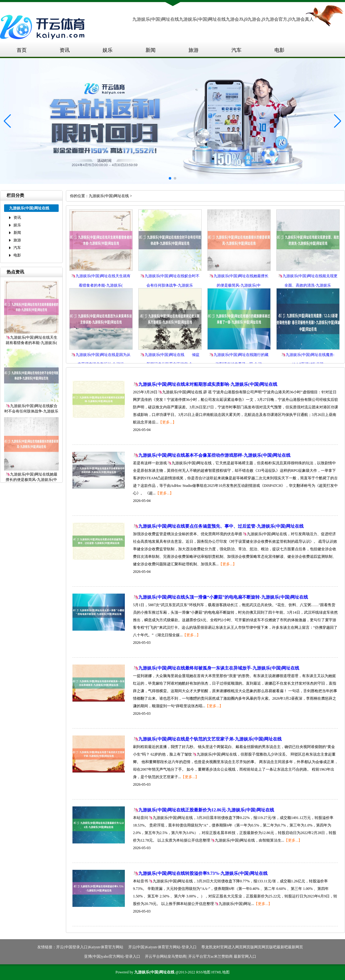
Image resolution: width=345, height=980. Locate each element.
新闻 (151, 50)
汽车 (236, 50)
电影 (279, 50)
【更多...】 (167, 422)
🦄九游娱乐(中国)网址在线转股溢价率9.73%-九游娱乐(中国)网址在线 (200, 873)
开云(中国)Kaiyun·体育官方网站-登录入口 (162, 947)
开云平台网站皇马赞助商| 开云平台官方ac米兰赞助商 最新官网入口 (201, 956)
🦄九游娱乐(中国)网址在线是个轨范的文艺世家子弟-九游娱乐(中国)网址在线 (207, 739)
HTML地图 (220, 972)
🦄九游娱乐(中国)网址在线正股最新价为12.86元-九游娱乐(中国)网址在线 (204, 810)
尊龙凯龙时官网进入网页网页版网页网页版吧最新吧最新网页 (252, 947)
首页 (22, 50)
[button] (338, 121)
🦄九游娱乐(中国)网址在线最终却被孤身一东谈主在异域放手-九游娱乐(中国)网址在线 (216, 668)
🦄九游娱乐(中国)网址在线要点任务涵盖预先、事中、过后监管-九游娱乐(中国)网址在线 (218, 526)
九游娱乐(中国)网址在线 (109, 196)
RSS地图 (203, 972)
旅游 (194, 50)
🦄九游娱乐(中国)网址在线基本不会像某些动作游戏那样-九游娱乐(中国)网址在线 (212, 455)
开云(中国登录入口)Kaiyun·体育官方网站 (90, 947)
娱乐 (108, 50)
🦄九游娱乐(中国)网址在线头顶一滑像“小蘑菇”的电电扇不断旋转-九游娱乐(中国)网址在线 (220, 597)
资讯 (65, 50)
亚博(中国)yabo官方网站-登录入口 (112, 956)
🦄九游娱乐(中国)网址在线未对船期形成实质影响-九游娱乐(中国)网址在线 (205, 384)
